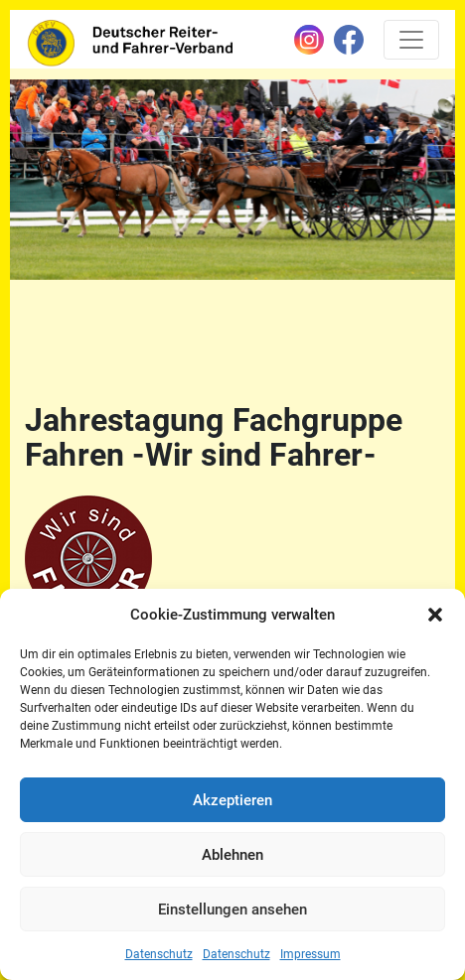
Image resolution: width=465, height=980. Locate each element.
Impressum (310, 954)
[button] (435, 615)
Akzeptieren (232, 800)
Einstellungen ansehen (232, 910)
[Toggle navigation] (411, 40)
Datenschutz (159, 954)
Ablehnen (232, 855)
